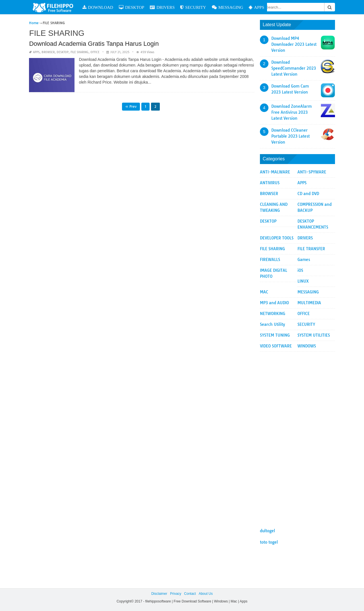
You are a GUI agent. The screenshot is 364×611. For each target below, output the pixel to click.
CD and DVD (308, 194)
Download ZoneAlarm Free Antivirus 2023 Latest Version (291, 112)
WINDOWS (307, 346)
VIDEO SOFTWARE (276, 346)
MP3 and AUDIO (274, 303)
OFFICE (95, 52)
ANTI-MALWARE (275, 172)
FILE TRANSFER (311, 249)
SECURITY (193, 7)
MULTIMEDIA (309, 303)
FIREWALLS (270, 260)
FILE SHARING (79, 52)
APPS (257, 7)
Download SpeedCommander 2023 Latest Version (294, 68)
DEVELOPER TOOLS (277, 238)
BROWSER (48, 52)
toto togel (269, 542)
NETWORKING (273, 314)
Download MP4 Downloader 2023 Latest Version (294, 44)
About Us (206, 594)
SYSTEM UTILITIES (314, 335)
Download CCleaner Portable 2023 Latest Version (290, 136)
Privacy (176, 594)
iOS (300, 270)
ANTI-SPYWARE (312, 172)
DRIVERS (162, 7)
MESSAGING (228, 7)
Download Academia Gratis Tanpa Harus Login (94, 44)
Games (304, 260)
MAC (264, 292)
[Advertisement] (297, 437)
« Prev (131, 106)
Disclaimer (159, 594)
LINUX (303, 281)
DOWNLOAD (98, 7)
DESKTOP (132, 7)
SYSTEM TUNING (275, 335)
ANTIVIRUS (270, 183)
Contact (190, 594)
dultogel (267, 531)
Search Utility (272, 324)
